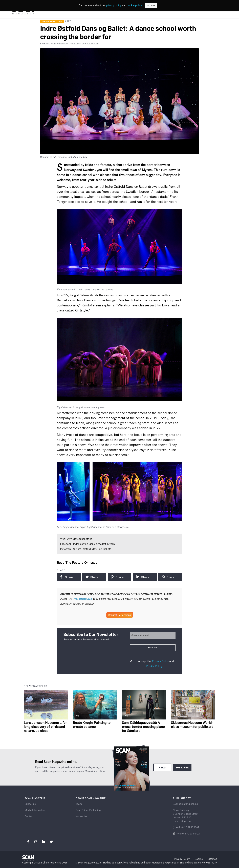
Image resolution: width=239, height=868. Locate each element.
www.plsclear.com (83, 599)
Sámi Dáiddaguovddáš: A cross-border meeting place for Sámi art (143, 726)
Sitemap (212, 859)
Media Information (35, 810)
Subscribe (182, 767)
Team (79, 804)
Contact (29, 816)
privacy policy (114, 5)
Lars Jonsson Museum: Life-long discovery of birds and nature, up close (45, 726)
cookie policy (134, 5)
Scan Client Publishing (88, 810)
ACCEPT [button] (151, 5)
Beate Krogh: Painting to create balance (92, 724)
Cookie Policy (154, 666)
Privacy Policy (160, 661)
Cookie (199, 859)
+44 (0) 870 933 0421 (188, 834)
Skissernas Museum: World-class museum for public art (192, 724)
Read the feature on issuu (77, 562)
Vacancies (81, 816)
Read (162, 767)
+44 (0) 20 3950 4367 (187, 827)
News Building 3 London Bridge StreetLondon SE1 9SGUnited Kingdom (186, 816)
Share (67, 577)
